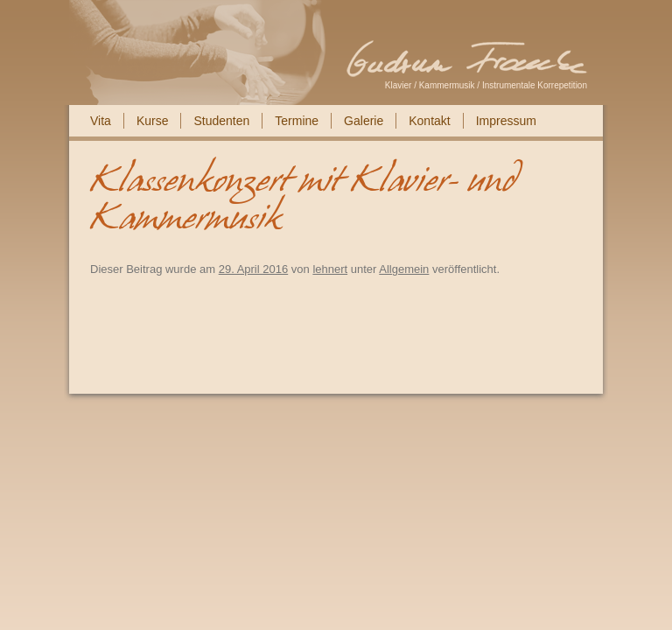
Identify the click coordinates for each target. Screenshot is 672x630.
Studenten (221, 121)
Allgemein (404, 269)
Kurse (153, 121)
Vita (101, 121)
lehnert (330, 269)
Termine (297, 121)
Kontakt (429, 121)
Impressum (506, 121)
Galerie (364, 121)
